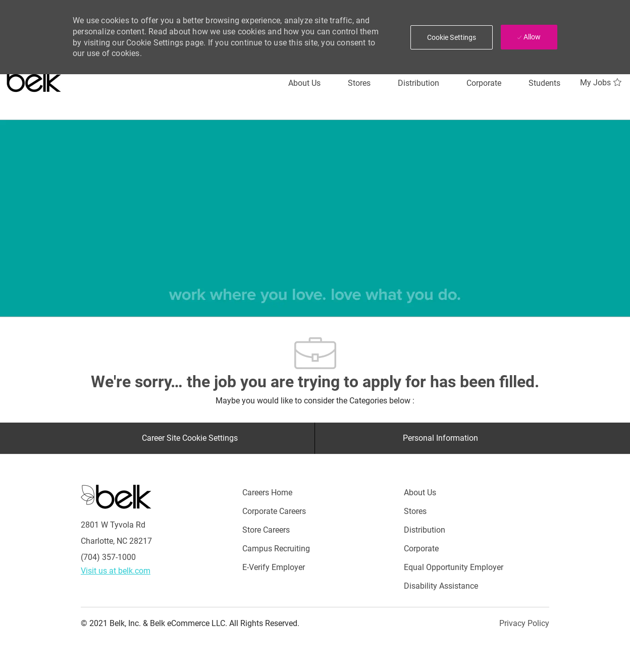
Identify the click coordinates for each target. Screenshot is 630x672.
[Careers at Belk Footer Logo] (116, 496)
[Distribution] (418, 83)
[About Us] (304, 83)
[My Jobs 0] (602, 83)
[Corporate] (484, 83)
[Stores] (359, 83)
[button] (452, 37)
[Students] (544, 83)
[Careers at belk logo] (34, 78)
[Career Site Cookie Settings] (190, 438)
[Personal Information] (440, 438)
